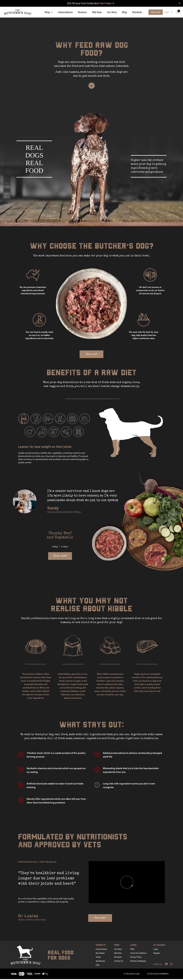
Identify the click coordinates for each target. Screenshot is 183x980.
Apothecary (100, 962)
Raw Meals (100, 954)
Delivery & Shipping (138, 962)
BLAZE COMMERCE (161, 975)
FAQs (132, 950)
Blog (124, 12)
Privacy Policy (136, 958)
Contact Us (119, 962)
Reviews (82, 12)
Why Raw (97, 12)
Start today (107, 3)
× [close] (179, 3)
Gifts (98, 966)
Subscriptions (65, 12)
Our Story (112, 12)
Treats (98, 958)
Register (157, 954)
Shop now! (92, 355)
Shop (49, 12)
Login (168, 12)
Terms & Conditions (138, 954)
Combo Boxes (101, 950)
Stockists (137, 12)
